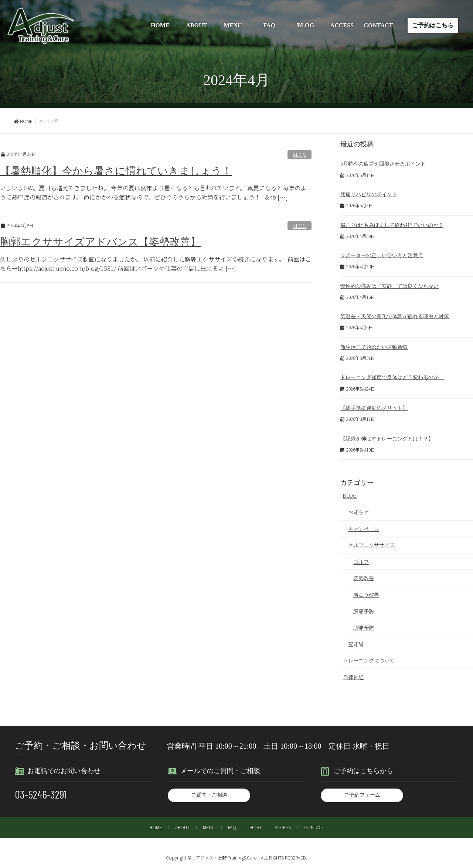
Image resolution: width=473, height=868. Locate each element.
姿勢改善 (364, 574)
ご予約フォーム (362, 791)
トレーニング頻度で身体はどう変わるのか (392, 375)
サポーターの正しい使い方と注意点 (382, 254)
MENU (233, 25)
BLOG (306, 25)
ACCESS (342, 25)
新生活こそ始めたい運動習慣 (374, 345)
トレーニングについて (369, 657)
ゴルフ (361, 558)
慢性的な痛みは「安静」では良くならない (389, 284)
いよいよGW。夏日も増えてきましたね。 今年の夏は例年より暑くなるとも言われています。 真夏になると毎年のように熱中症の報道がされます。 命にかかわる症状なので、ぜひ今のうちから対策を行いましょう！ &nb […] (153, 192)
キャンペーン (363, 525)
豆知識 (356, 640)
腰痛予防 (364, 607)
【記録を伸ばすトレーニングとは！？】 (387, 435)
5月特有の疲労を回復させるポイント (383, 164)
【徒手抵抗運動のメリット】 (374, 405)
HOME (160, 25)
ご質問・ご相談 (209, 791)
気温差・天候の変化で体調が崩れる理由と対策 (395, 314)
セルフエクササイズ (371, 541)
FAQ (269, 25)
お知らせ (358, 508)
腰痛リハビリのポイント (369, 194)
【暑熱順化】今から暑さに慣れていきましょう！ (120, 171)
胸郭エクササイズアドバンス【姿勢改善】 (104, 242)
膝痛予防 (364, 624)
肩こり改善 (366, 591)
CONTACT (378, 25)
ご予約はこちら (433, 25)
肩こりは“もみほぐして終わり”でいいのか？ (392, 224)
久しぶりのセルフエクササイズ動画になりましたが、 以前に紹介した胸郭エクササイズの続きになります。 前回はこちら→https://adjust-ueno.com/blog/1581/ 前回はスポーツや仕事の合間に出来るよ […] (156, 263)
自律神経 (353, 673)
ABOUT (196, 25)
